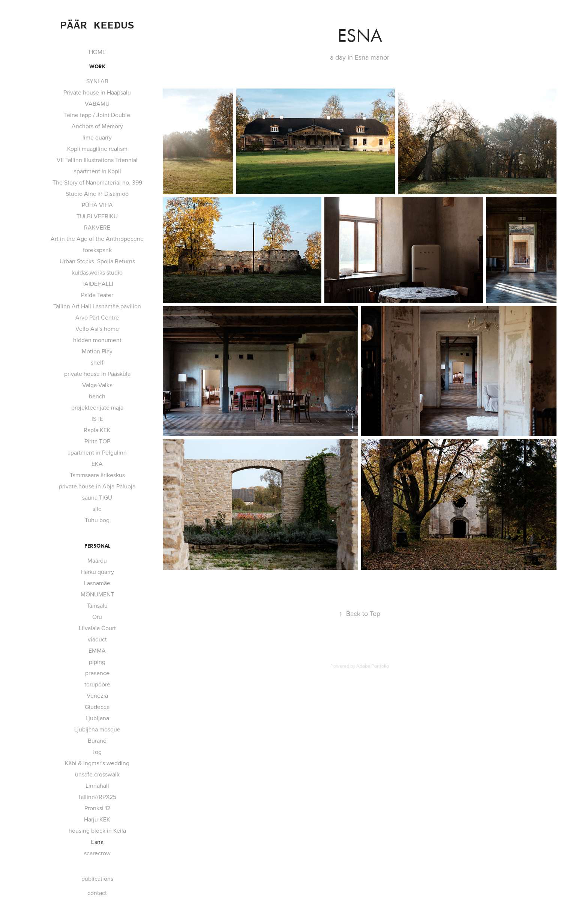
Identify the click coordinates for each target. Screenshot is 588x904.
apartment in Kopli (97, 171)
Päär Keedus (97, 24)
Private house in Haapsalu (97, 92)
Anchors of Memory (97, 126)
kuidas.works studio (97, 272)
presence (97, 673)
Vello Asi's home (97, 329)
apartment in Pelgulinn (97, 452)
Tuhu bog (97, 520)
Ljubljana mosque (97, 729)
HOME (97, 52)
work (97, 67)
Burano (97, 740)
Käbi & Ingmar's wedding (97, 763)
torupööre (97, 684)
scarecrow (97, 853)
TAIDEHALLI (97, 284)
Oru (97, 617)
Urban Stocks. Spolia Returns (97, 261)
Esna (97, 842)
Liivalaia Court (97, 628)
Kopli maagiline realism (97, 149)
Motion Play (97, 351)
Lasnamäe (97, 583)
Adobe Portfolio (373, 666)
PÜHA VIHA (97, 205)
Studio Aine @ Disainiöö (97, 194)
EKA (97, 464)
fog (97, 752)
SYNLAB (97, 81)
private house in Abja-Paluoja (97, 486)
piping (97, 662)
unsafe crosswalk (97, 774)
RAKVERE (97, 227)
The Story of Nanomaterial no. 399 (97, 182)
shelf (97, 362)
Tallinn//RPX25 (97, 797)
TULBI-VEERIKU (97, 216)
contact (97, 893)
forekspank (97, 250)
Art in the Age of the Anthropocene (97, 239)
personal (97, 546)
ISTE (97, 419)
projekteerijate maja (97, 407)
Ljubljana (97, 718)
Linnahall (97, 785)
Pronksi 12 (97, 808)
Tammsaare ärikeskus (97, 475)
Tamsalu (97, 605)
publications (97, 878)
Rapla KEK (97, 430)
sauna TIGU (97, 497)
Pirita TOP (97, 441)
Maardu (97, 560)
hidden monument (97, 340)
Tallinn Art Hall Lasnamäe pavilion (97, 306)
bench (97, 396)
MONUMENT (97, 594)
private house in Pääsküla (97, 374)
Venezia (97, 695)
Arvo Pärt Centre (97, 317)
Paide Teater (97, 295)
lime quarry (97, 137)
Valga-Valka (97, 385)
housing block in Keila (97, 830)
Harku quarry (97, 572)
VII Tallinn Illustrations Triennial (97, 160)
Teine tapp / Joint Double (97, 115)
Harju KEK (97, 819)
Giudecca (97, 707)
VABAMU (97, 104)
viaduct (97, 639)
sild (97, 509)
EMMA (97, 650)
